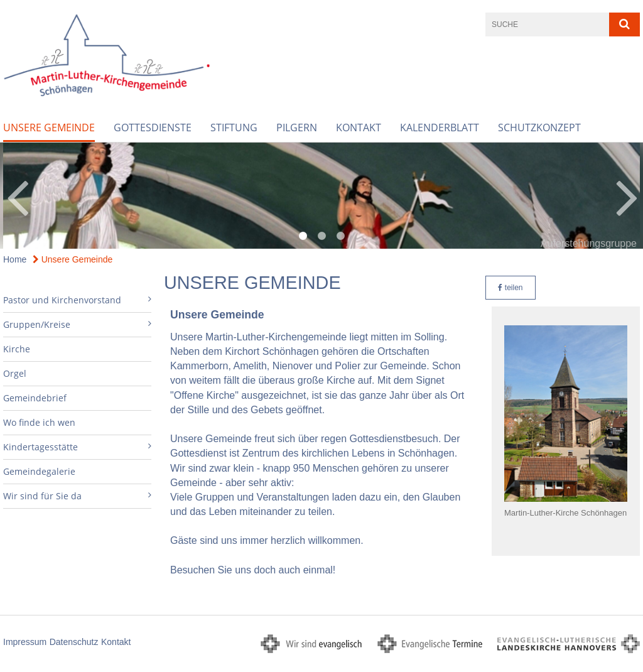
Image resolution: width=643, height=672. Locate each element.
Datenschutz (74, 642)
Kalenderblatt (440, 127)
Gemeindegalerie (39, 471)
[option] (321, 196)
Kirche (17, 349)
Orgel (15, 373)
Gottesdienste (153, 127)
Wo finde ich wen (39, 422)
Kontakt (359, 127)
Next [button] (627, 196)
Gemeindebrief (35, 398)
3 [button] (340, 236)
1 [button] (303, 236)
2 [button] (321, 236)
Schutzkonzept (539, 127)
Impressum (25, 642)
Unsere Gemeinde (49, 127)
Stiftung (234, 127)
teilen (510, 288)
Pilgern (297, 127)
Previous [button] (17, 196)
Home (15, 259)
